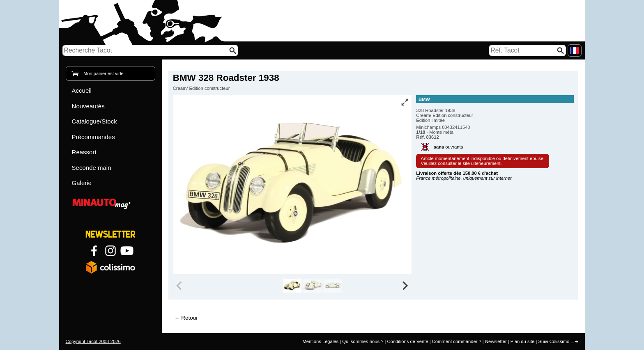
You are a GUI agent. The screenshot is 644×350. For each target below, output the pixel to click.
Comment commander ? (457, 341)
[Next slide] (405, 286)
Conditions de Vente (407, 341)
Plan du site (522, 341)
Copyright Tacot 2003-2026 (93, 341)
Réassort (84, 152)
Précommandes (93, 137)
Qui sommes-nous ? (363, 341)
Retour (189, 318)
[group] (292, 286)
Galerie (82, 183)
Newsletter (496, 341)
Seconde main (92, 168)
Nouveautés (88, 106)
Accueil (82, 90)
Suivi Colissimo (554, 341)
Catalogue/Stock (94, 121)
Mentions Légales (320, 341)
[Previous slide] (180, 286)
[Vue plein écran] (405, 102)
